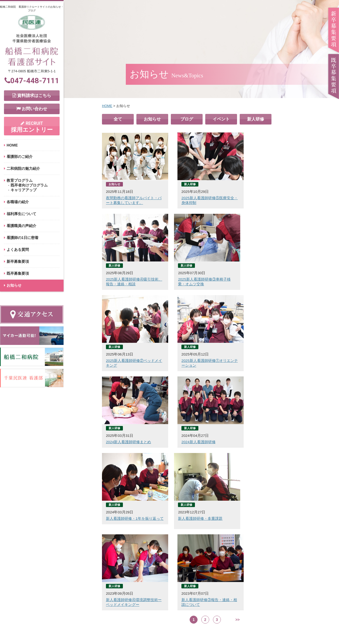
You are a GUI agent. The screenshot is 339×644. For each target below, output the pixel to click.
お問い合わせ (32, 109)
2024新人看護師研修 (193, 361)
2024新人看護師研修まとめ (129, 361)
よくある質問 (18, 250)
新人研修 (256, 119)
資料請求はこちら (32, 96)
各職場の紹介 (18, 202)
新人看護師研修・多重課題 (128, 438)
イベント (221, 119)
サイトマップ (239, 629)
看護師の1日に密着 (23, 238)
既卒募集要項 (18, 273)
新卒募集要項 (18, 261)
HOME (12, 145)
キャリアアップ (24, 190)
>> (238, 457)
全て (118, 119)
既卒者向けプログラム (29, 185)
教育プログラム (20, 180)
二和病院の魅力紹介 (23, 168)
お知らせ (152, 119)
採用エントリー (32, 127)
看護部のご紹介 (20, 157)
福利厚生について (21, 214)
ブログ (187, 119)
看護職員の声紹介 (21, 226)
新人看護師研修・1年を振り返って (275, 361)
